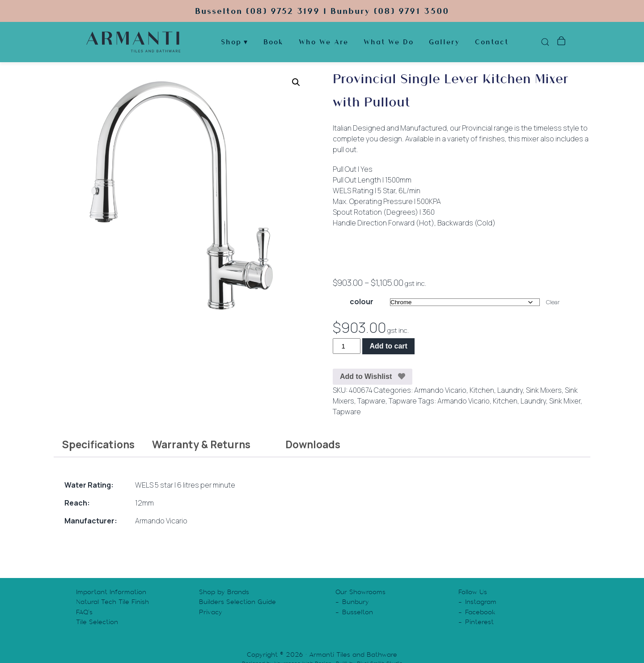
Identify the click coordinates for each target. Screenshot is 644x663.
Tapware (371, 401)
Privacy (211, 612)
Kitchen (482, 390)
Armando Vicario (440, 390)
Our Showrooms (360, 592)
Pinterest (479, 622)
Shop (231, 42)
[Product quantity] (347, 346)
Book (273, 42)
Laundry (510, 390)
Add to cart (388, 346)
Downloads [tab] (313, 444)
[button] (296, 82)
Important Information (111, 592)
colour (362, 302)
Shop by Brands (224, 592)
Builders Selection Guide (237, 602)
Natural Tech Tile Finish (112, 602)
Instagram (481, 602)
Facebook (480, 612)
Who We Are (324, 42)
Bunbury (356, 602)
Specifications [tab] (98, 444)
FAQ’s (84, 612)
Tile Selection (97, 622)
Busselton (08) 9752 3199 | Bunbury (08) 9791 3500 (322, 11)
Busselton (358, 612)
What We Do (389, 42)
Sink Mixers (544, 390)
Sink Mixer (565, 401)
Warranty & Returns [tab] (201, 444)
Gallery (444, 42)
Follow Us (473, 592)
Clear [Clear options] (553, 302)
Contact (492, 42)
